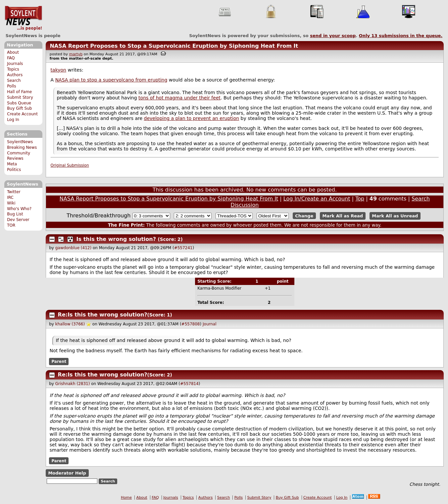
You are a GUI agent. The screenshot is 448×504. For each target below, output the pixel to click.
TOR (11, 225)
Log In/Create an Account (317, 199)
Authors (15, 75)
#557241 (183, 248)
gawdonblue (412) (73, 248)
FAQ (11, 58)
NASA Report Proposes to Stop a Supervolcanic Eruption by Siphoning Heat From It (174, 46)
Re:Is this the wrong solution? (103, 315)
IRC (10, 197)
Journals (15, 64)
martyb (76, 54)
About (13, 52)
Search (14, 81)
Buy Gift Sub (19, 108)
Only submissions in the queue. (401, 36)
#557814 (189, 384)
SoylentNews (23, 18)
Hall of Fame (19, 92)
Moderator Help (67, 473)
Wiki (11, 203)
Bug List (15, 214)
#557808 (191, 324)
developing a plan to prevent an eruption (192, 118)
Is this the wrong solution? (116, 239)
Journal (210, 324)
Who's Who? (19, 209)
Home (126, 498)
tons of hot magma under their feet (179, 98)
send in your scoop (333, 36)
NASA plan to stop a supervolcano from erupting (111, 80)
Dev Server (18, 220)
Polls (11, 86)
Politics (14, 170)
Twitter (14, 192)
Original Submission (70, 165)
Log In (13, 120)
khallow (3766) (70, 324)
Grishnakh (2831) (73, 384)
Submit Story (20, 97)
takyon (58, 70)
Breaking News (22, 147)
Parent (59, 362)
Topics (13, 69)
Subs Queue (19, 103)
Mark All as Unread (395, 216)
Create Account (22, 114)
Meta (12, 164)
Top (360, 199)
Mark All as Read (343, 216)
